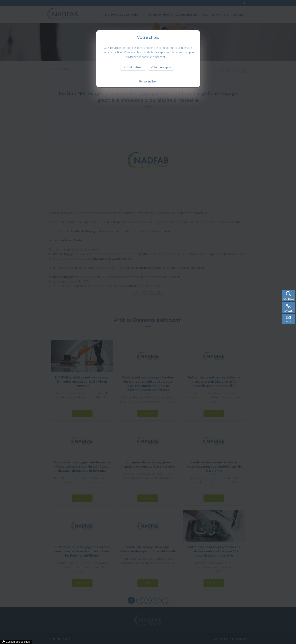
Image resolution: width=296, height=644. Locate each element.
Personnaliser (148, 81)
